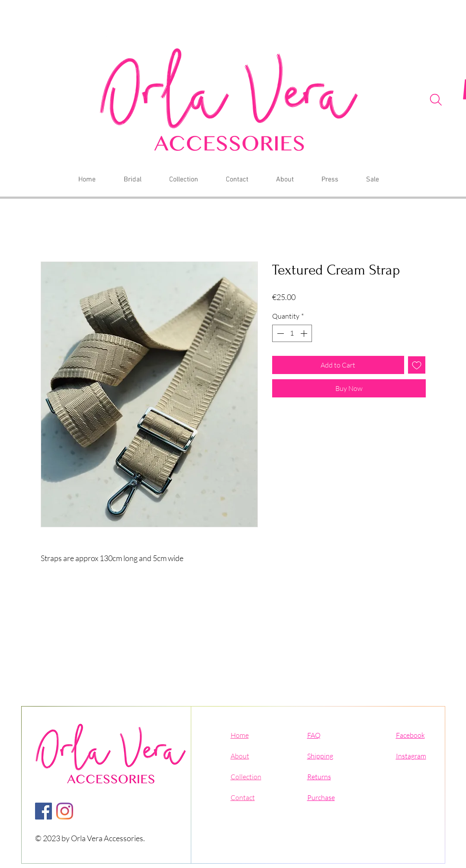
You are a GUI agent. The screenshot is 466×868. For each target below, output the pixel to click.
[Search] (436, 100)
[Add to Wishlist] (417, 365)
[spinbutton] (292, 333)
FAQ (314, 735)
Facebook (410, 735)
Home (240, 735)
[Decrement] (280, 333)
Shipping (320, 756)
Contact (243, 797)
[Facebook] (43, 811)
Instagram (411, 756)
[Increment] (305, 333)
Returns (319, 777)
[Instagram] (65, 811)
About (240, 756)
